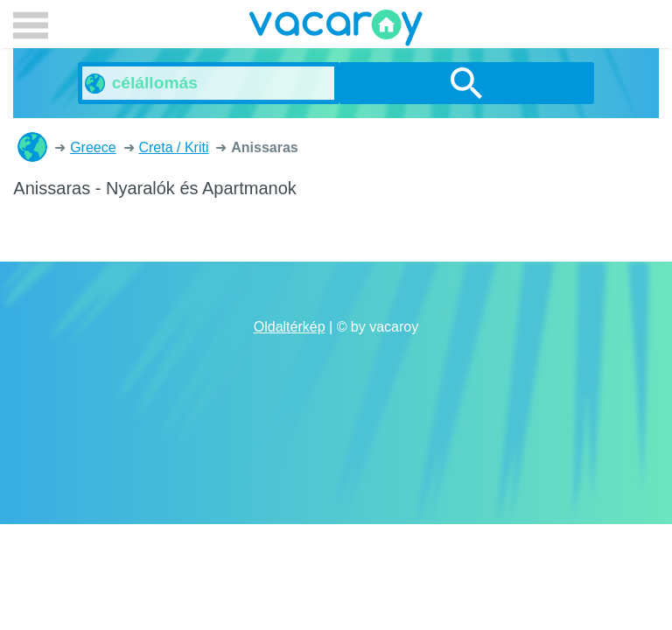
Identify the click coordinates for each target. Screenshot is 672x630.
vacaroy (336, 31)
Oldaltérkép (290, 327)
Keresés (466, 83)
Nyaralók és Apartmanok (32, 147)
